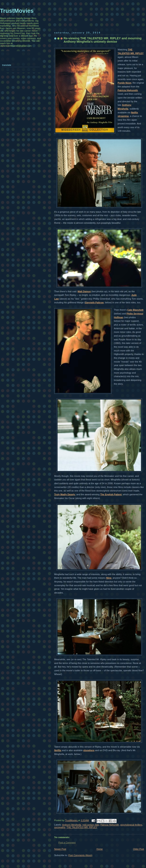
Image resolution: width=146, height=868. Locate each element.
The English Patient (111, 494)
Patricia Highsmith (128, 90)
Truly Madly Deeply (65, 494)
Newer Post (60, 849)
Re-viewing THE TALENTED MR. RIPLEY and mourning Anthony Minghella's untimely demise (103, 40)
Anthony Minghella (72, 825)
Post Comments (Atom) (80, 855)
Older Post (138, 849)
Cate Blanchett (135, 310)
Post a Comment (67, 842)
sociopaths (60, 827)
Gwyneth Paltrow (94, 303)
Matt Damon (84, 291)
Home (100, 849)
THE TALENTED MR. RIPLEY (82, 827)
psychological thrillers (131, 825)
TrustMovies (72, 820)
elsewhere (89, 750)
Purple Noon (125, 83)
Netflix (58, 750)
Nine (109, 578)
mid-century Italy (91, 825)
